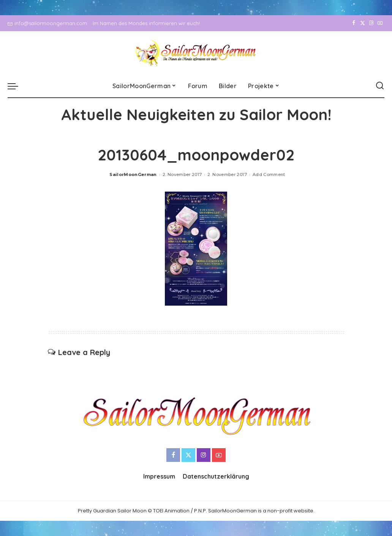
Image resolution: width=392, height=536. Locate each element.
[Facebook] (354, 23)
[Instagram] (371, 23)
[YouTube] (380, 23)
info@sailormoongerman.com (47, 23)
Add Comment (269, 174)
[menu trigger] (17, 86)
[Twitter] (363, 23)
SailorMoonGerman (133, 174)
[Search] (380, 86)
